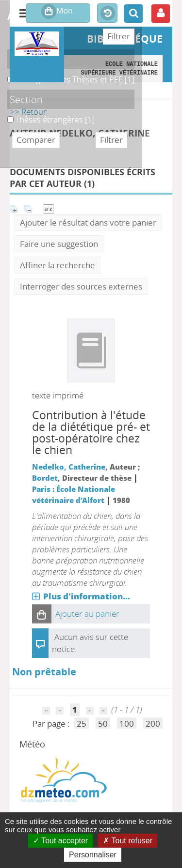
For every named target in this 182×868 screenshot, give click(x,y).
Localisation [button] (36, 59)
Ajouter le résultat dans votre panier (88, 222)
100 (127, 723)
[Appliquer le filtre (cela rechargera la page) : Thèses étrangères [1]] (55, 119)
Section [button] (26, 99)
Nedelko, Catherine (69, 467)
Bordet (45, 478)
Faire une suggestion (59, 244)
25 (82, 723)
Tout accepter (60, 841)
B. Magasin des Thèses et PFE (8, 74)
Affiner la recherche (58, 265)
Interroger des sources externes (81, 286)
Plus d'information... (87, 596)
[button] (42, 614)
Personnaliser (93, 855)
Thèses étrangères (8, 114)
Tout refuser (128, 841)
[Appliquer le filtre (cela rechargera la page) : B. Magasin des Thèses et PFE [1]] (75, 79)
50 (103, 723)
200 (153, 723)
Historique (107, 14)
